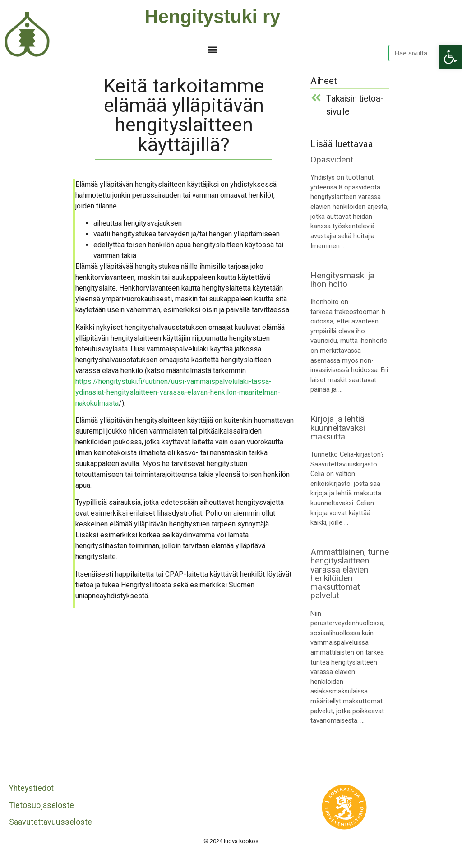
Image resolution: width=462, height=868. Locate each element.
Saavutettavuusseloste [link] (51, 822)
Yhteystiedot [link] (31, 788)
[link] (450, 57)
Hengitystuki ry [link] (213, 16)
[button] (213, 49)
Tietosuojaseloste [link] (42, 805)
